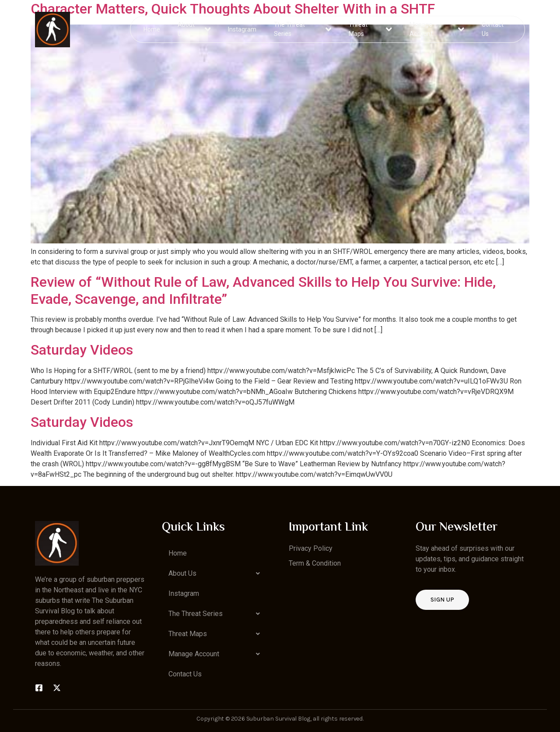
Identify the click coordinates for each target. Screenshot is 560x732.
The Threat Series (303, 29)
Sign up (442, 600)
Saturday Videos (82, 350)
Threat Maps (371, 29)
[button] (217, 574)
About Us (194, 29)
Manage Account (437, 29)
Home (152, 29)
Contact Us (492, 29)
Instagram (243, 29)
